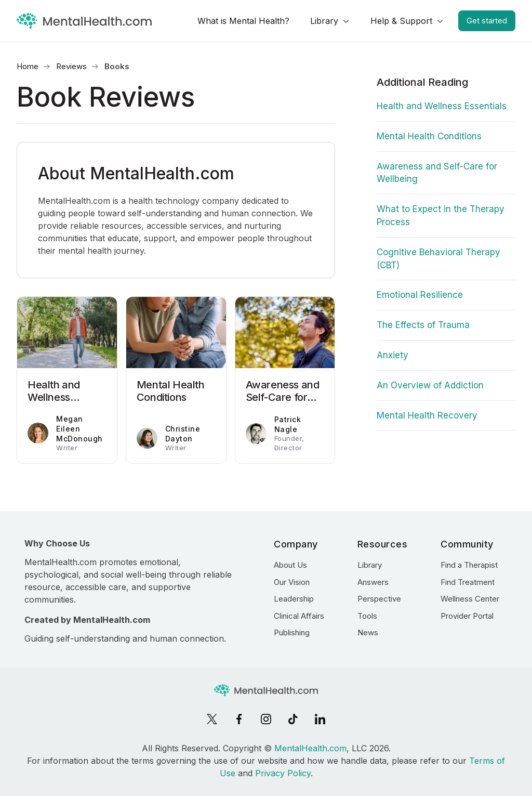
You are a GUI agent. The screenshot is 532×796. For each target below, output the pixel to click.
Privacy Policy (283, 773)
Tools (367, 616)
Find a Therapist (469, 565)
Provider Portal (467, 616)
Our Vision (292, 582)
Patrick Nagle (288, 424)
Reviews (71, 66)
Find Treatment (468, 582)
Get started (487, 21)
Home (28, 66)
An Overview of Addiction (430, 385)
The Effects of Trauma (423, 325)
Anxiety (393, 355)
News (368, 632)
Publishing (292, 632)
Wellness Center (470, 599)
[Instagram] (266, 719)
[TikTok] (293, 719)
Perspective (379, 599)
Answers (373, 582)
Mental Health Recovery (427, 415)
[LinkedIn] (320, 719)
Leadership (294, 599)
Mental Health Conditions (429, 136)
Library (324, 21)
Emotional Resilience (420, 295)
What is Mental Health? (243, 21)
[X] (212, 719)
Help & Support (401, 21)
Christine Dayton (183, 434)
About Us (290, 565)
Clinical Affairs (299, 616)
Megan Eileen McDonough (79, 429)
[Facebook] (239, 719)
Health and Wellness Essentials (442, 106)
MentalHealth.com (310, 748)
